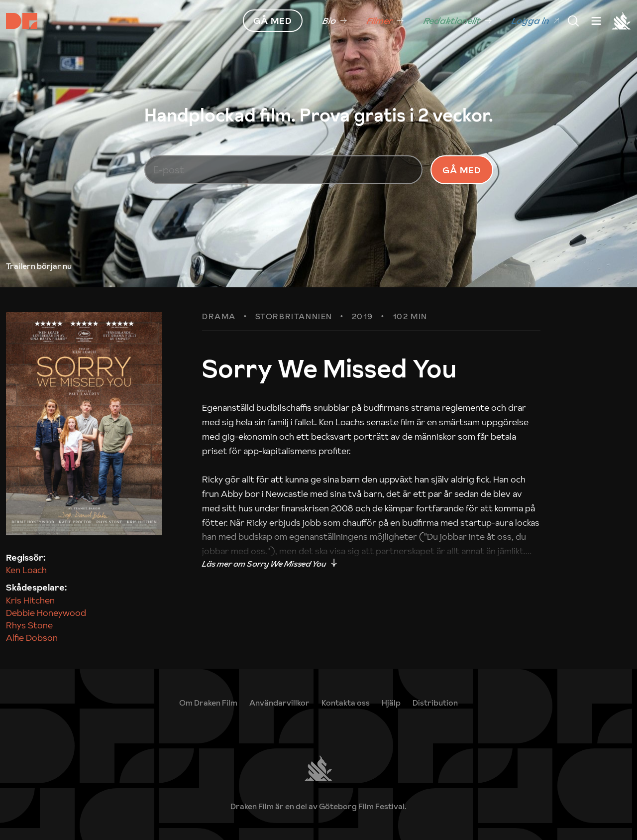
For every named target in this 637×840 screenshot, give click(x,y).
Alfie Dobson (32, 638)
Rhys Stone (29, 625)
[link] (335, 21)
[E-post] (284, 170)
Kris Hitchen (30, 600)
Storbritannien (294, 317)
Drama (219, 317)
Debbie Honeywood (46, 613)
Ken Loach (26, 570)
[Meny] (573, 21)
